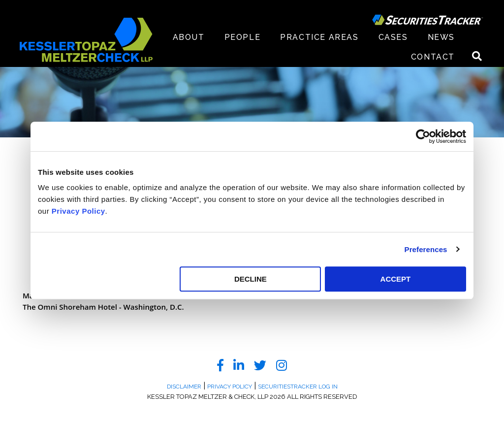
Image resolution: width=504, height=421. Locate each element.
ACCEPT (396, 279)
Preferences (426, 249)
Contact (433, 57)
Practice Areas (319, 37)
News (441, 37)
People (243, 37)
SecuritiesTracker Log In (298, 387)
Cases (393, 37)
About (189, 37)
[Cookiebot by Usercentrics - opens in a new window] (423, 136)
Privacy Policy (79, 211)
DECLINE (251, 279)
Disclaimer (184, 387)
